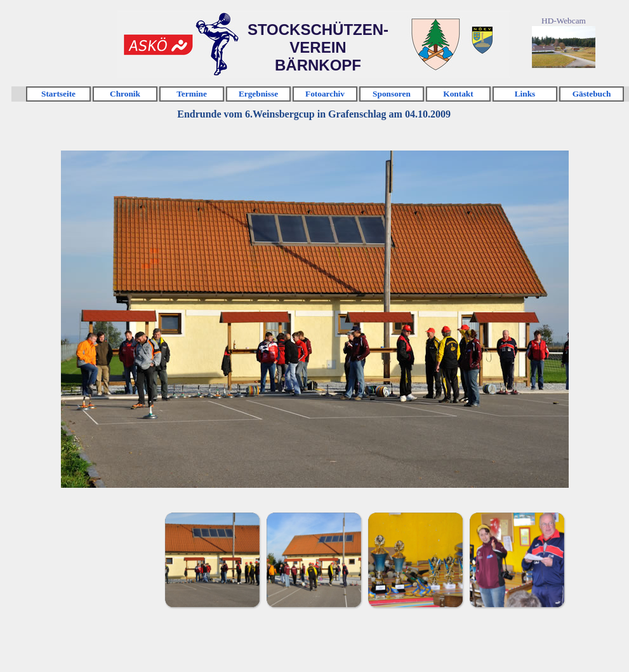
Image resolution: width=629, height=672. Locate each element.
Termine (192, 94)
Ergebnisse (258, 94)
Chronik (125, 94)
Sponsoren (392, 94)
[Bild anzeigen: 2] (314, 560)
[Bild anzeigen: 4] (517, 560)
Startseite (58, 94)
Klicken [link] (158, 45)
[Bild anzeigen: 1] (212, 560)
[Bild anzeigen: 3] (415, 560)
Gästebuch (592, 94)
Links (525, 94)
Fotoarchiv (325, 94)
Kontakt (458, 94)
